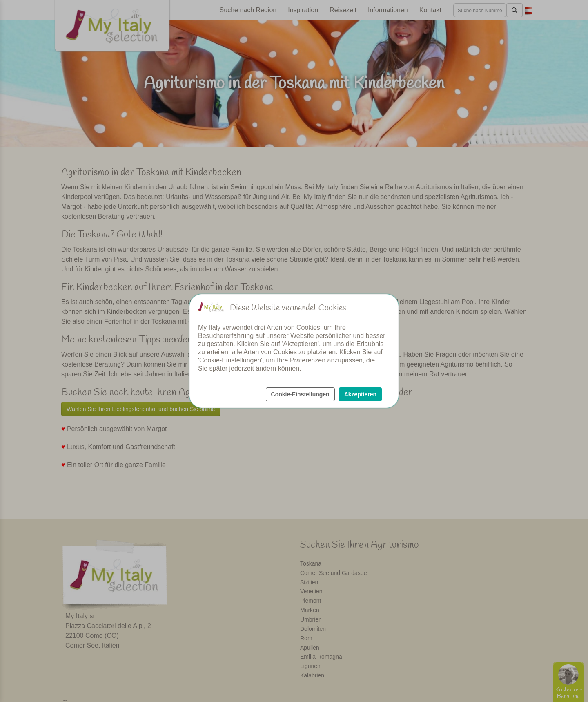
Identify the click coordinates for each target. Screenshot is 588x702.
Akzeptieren (360, 394)
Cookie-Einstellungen (300, 394)
